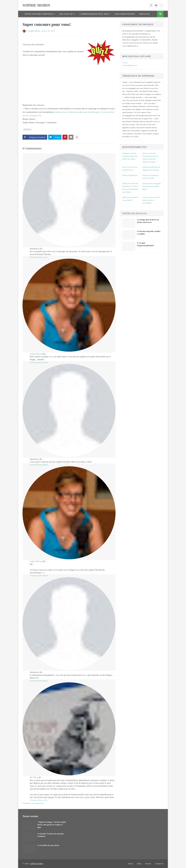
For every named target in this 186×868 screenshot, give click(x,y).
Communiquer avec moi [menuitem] (94, 14)
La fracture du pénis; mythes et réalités (149, 233)
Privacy (148, 864)
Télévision (27, 129)
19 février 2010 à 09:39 (39, 576)
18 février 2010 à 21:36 (39, 362)
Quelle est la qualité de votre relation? (130, 199)
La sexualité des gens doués (48, 845)
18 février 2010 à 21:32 (39, 257)
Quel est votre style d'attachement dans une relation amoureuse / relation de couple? (150, 158)
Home (130, 864)
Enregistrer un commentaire (33, 803)
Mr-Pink (33, 777)
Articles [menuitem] (144, 14)
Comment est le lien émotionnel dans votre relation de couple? (130, 156)
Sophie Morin (34, 31)
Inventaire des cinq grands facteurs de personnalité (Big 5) (152, 186)
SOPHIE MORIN (36, 5)
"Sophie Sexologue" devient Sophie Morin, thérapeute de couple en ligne (52, 825)
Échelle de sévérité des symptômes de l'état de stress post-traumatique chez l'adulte (130, 188)
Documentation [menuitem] (125, 14)
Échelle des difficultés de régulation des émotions (151, 169)
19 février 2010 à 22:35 (39, 800)
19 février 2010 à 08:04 (39, 465)
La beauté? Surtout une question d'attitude (50, 835)
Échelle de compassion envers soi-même (150, 177)
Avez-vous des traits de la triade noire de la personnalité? (151, 200)
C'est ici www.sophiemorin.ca (130, 64)
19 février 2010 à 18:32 (39, 681)
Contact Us (159, 864)
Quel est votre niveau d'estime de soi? (130, 169)
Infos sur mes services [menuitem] (39, 14)
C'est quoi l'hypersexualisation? (146, 244)
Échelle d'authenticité (130, 175)
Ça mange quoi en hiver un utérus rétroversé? (148, 221)
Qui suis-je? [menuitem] (66, 14)
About (139, 864)
